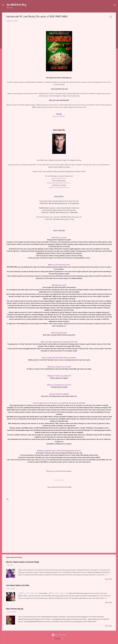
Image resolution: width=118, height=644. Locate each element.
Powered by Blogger (59, 635)
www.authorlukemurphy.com (59, 178)
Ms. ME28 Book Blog (16, 5)
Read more (109, 579)
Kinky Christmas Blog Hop (15, 609)
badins (62, 639)
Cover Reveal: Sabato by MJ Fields (18, 586)
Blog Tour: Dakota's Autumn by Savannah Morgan (23, 562)
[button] (111, 17)
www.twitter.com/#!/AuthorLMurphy (59, 188)
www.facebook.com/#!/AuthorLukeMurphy (59, 183)
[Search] (115, 6)
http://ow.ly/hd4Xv (59, 116)
